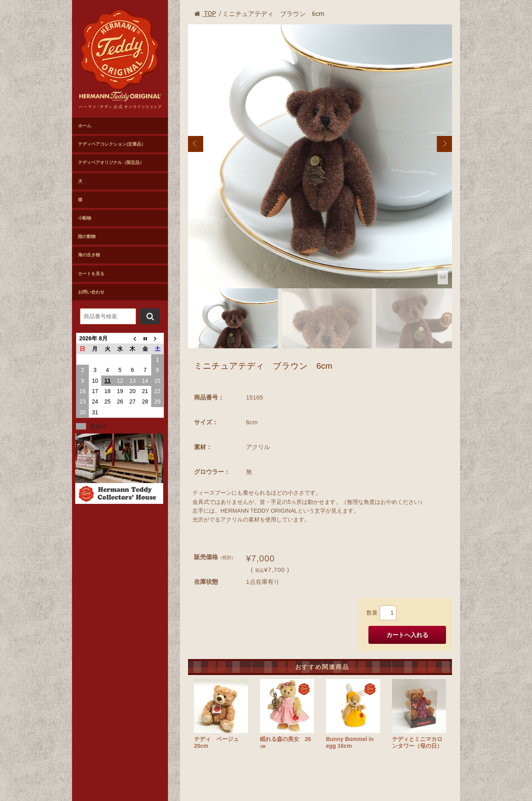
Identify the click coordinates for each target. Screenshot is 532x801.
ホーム (85, 126)
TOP (205, 14)
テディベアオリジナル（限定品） (111, 162)
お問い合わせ (91, 292)
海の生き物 (89, 255)
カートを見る (91, 274)
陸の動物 (87, 236)
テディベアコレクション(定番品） (112, 144)
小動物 (85, 218)
